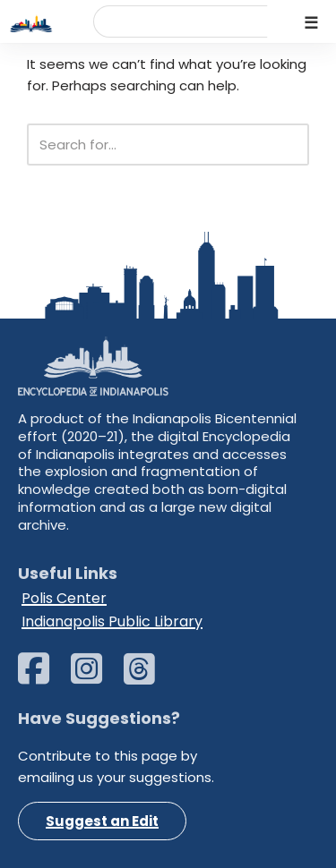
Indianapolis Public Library (112, 621)
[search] (161, 28)
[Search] (148, 145)
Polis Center (64, 598)
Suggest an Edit (102, 821)
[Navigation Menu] (312, 21)
